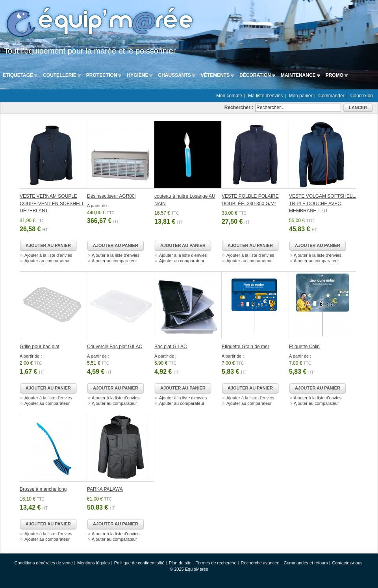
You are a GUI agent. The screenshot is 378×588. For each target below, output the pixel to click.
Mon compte (229, 96)
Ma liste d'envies (265, 96)
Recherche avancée (260, 563)
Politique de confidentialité (139, 563)
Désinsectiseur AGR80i (111, 196)
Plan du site (180, 563)
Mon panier (300, 96)
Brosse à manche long (43, 489)
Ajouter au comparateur (47, 261)
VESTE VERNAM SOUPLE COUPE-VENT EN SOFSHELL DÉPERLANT (52, 203)
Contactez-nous (347, 563)
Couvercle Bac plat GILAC (115, 347)
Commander (332, 96)
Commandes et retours (306, 563)
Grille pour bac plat (40, 347)
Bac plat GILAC (171, 347)
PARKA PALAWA (105, 489)
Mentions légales (94, 563)
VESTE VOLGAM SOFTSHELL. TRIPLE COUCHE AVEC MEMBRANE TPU (323, 203)
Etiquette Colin (304, 347)
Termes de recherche (216, 563)
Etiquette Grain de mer (246, 347)
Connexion (362, 96)
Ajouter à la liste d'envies (48, 255)
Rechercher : (239, 108)
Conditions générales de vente (44, 563)
